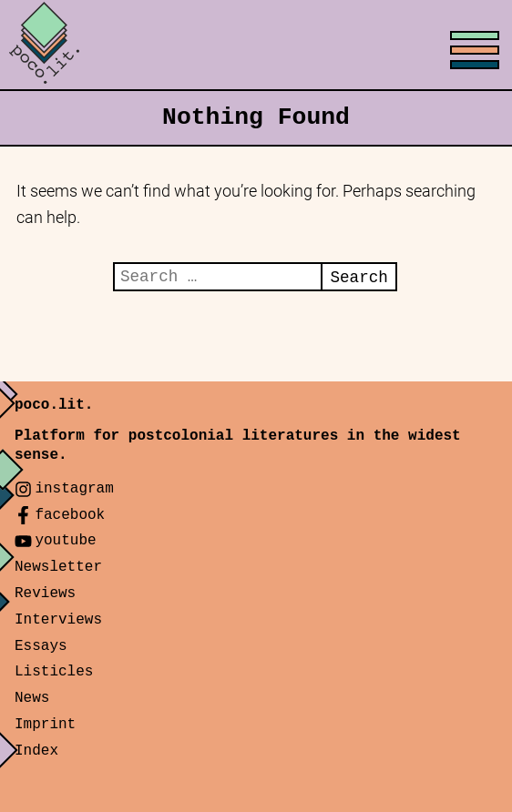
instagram (74, 489)
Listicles (54, 672)
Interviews (58, 620)
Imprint (45, 725)
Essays (41, 646)
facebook (70, 515)
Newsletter (58, 567)
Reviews (45, 594)
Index (36, 751)
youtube (65, 541)
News (32, 698)
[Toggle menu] (256, 46)
